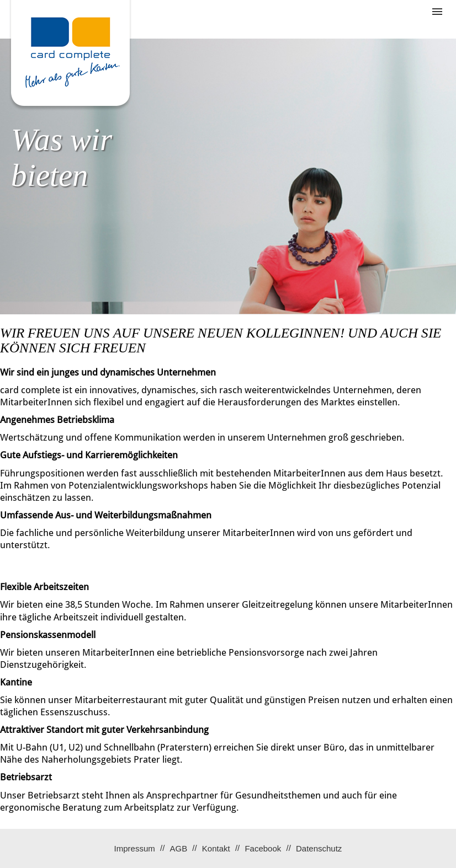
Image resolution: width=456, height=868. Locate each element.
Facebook (263, 848)
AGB (178, 848)
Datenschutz (319, 848)
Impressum (135, 848)
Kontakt (216, 848)
